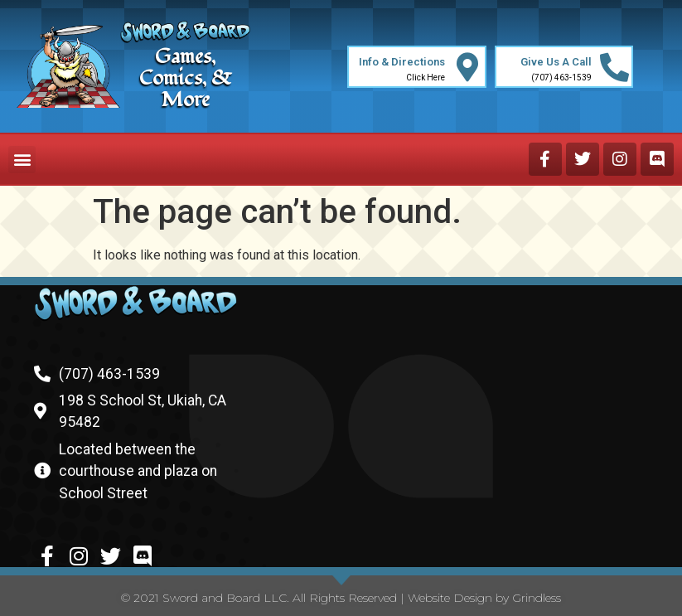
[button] (22, 160)
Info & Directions (402, 62)
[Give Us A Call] (614, 67)
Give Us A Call (556, 62)
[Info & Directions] (468, 67)
